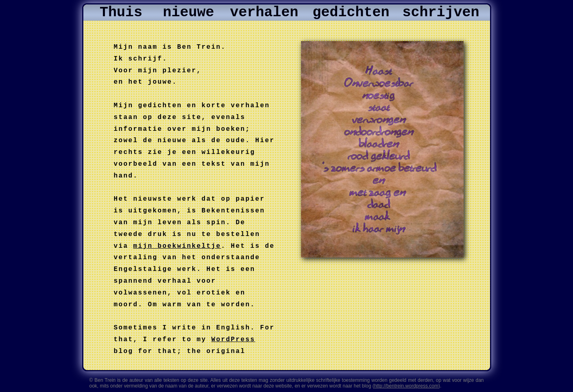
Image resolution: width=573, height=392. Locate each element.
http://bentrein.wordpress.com (406, 386)
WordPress (233, 340)
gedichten (351, 13)
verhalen (264, 13)
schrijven (441, 13)
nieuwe (188, 13)
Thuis (121, 13)
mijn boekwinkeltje (177, 246)
